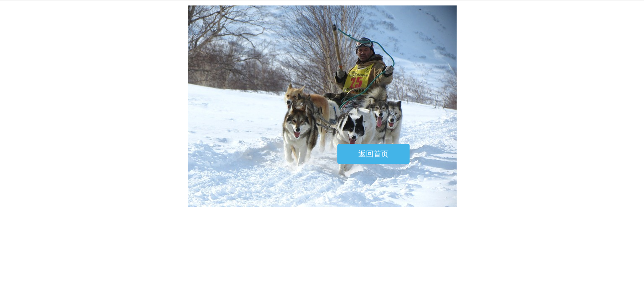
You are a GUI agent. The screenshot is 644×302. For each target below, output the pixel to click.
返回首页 (373, 154)
